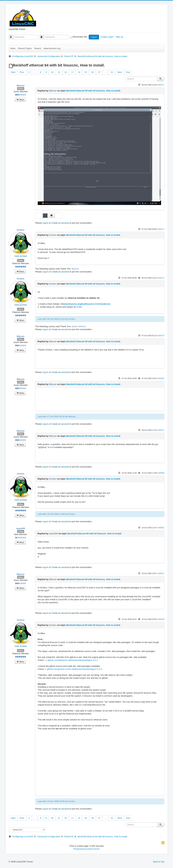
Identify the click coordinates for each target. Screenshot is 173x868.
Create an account (60, 223)
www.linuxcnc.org (52, 48)
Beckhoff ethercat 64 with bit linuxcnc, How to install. (94, 91)
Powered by (79, 849)
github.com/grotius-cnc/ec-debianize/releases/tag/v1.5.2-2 (75, 669)
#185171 (161, 85)
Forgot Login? (108, 37)
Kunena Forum (93, 849)
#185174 (161, 278)
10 (52, 72)
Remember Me (80, 37)
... (35, 72)
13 (72, 72)
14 (79, 72)
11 (59, 72)
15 (86, 72)
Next (120, 72)
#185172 (161, 229)
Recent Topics (25, 48)
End (128, 72)
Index (13, 48)
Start (13, 72)
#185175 (161, 336)
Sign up (120, 37)
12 (66, 72)
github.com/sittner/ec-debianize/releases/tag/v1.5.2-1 (73, 660)
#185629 (161, 619)
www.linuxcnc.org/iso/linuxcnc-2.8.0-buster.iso (87, 304)
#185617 (161, 573)
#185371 (161, 430)
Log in (94, 37)
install (79, 307)
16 (92, 72)
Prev (22, 72)
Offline (21, 89)
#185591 (161, 528)
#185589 (161, 473)
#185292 (161, 378)
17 (99, 72)
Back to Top (159, 862)
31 (112, 72)
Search (38, 48)
